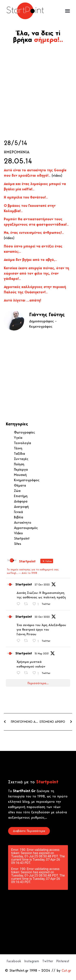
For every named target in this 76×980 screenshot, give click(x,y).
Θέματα (20, 485)
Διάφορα (21, 501)
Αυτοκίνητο (23, 522)
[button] (67, 11)
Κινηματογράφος (27, 480)
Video (18, 533)
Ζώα (17, 491)
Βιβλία (19, 517)
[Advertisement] (38, 91)
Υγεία (18, 438)
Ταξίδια (19, 453)
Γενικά (18, 512)
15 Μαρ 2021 (42, 654)
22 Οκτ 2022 (42, 617)
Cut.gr (66, 970)
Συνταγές (21, 459)
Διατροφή (21, 507)
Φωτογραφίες (25, 432)
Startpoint (22, 538)
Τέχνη (18, 448)
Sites (18, 544)
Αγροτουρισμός (26, 528)
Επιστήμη (21, 496)
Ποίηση (19, 464)
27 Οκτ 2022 (42, 585)
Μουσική (20, 475)
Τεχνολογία (22, 443)
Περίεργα (21, 469)
